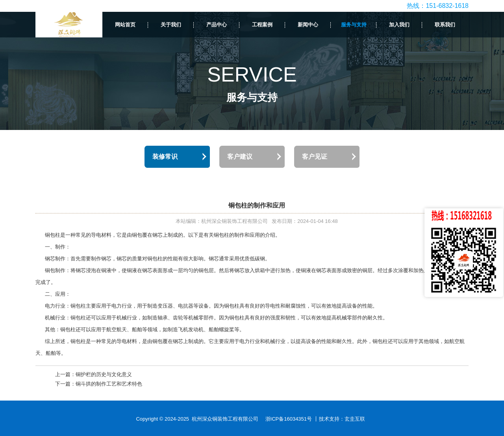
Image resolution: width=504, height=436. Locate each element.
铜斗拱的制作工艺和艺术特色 (109, 384)
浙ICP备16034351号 (289, 419)
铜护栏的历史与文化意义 (104, 374)
